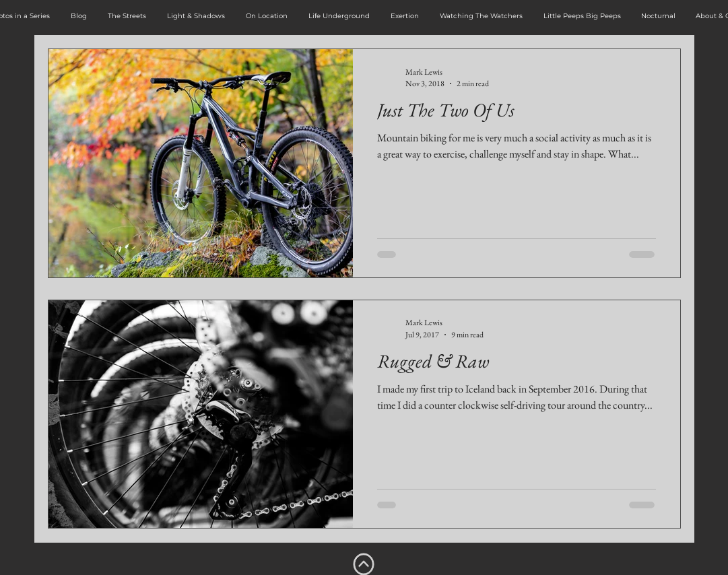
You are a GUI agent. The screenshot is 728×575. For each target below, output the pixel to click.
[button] (127, 16)
